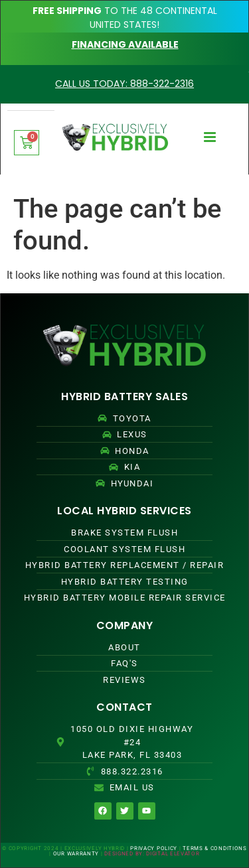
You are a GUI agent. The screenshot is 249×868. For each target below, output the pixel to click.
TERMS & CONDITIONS (215, 848)
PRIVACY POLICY (154, 848)
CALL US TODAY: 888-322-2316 (124, 84)
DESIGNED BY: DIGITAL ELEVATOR (152, 854)
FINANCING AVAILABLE (125, 44)
